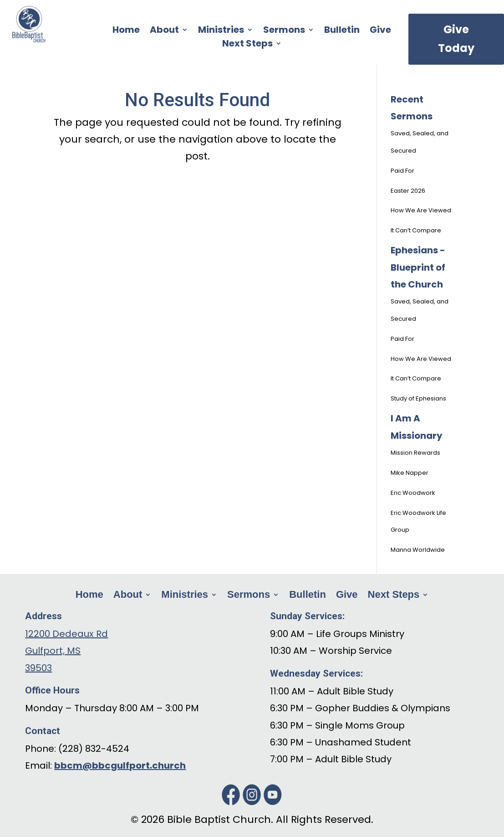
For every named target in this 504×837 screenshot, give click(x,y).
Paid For (402, 171)
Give (380, 31)
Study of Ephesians (418, 398)
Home (126, 31)
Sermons (284, 31)
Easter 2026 (408, 191)
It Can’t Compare (416, 230)
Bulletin (342, 31)
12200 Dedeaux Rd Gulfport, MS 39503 (66, 651)
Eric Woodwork (413, 493)
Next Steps (247, 45)
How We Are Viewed (421, 210)
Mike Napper (410, 473)
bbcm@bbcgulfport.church (120, 765)
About (164, 31)
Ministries (221, 31)
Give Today (456, 39)
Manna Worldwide (418, 550)
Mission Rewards (415, 453)
